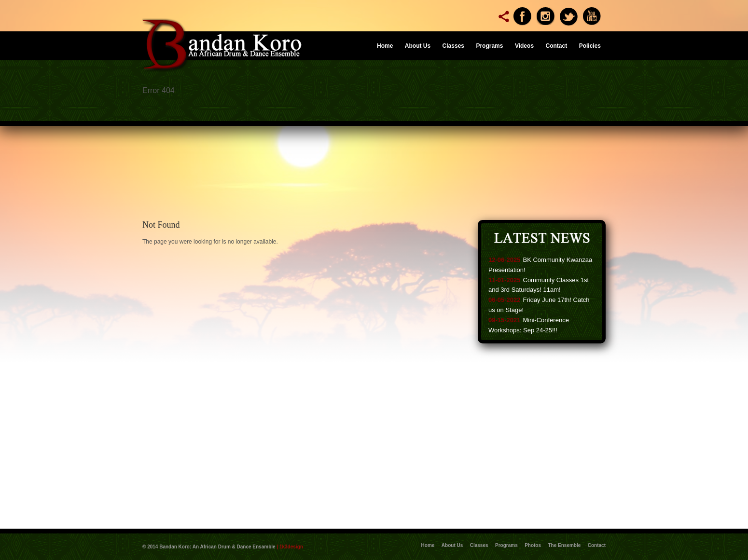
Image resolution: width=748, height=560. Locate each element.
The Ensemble (565, 546)
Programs (489, 46)
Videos (524, 46)
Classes (453, 46)
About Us (418, 46)
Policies (590, 46)
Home (385, 46)
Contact (557, 46)
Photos (533, 546)
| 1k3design (290, 547)
